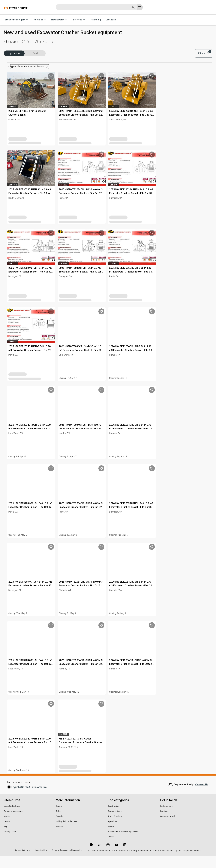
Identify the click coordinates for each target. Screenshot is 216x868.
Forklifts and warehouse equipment (123, 844)
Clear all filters (136, 65)
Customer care (166, 818)
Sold (40, 61)
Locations (111, 20)
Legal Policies (41, 863)
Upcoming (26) (16, 61)
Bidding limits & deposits (66, 834)
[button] (28, 73)
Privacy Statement (23, 863)
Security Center (10, 844)
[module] (161, 54)
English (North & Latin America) (29, 799)
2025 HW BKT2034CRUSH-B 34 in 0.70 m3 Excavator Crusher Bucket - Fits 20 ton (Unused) (82, 363)
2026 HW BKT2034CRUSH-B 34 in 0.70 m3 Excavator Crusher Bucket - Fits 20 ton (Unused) (82, 441)
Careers (7, 834)
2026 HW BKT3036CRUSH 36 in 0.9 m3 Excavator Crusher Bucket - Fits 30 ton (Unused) (183, 676)
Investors (7, 829)
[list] (171, 54)
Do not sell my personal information (67, 863)
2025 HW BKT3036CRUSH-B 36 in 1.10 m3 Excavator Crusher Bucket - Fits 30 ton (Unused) (183, 284)
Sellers (59, 823)
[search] (48, 203)
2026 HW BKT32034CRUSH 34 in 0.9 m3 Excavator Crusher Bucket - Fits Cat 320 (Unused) (83, 519)
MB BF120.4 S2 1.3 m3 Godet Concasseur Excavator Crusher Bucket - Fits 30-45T (134, 755)
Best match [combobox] (187, 54)
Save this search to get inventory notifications (136, 73)
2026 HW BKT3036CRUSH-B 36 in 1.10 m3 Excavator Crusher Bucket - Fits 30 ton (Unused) (133, 363)
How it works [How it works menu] (60, 20)
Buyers (59, 818)
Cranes (111, 849)
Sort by (184, 49)
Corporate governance (13, 823)
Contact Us (202, 797)
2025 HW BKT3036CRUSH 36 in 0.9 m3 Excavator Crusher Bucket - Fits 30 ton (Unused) (82, 206)
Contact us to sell (167, 829)
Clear (48, 211)
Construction (113, 818)
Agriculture (113, 834)
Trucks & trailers (115, 829)
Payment (60, 839)
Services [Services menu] (79, 20)
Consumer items (115, 823)
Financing (96, 20)
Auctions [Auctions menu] (40, 20)
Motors (111, 839)
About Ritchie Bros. (12, 818)
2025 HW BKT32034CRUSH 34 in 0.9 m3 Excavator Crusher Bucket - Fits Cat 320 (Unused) (134, 127)
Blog (6, 839)
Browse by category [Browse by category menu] (17, 20)
